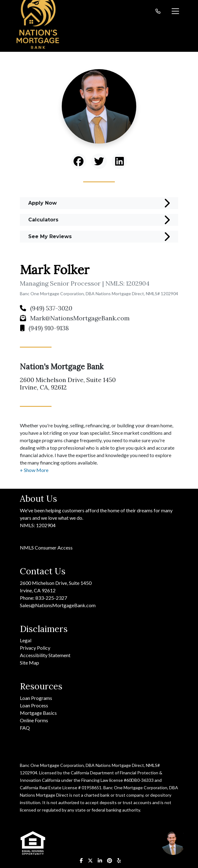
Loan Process (34, 705)
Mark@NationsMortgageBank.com (75, 318)
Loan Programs (36, 698)
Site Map (29, 663)
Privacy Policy (35, 648)
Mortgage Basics (38, 713)
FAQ (25, 728)
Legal (26, 640)
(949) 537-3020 (46, 308)
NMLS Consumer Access (46, 548)
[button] (34, 470)
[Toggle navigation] (175, 11)
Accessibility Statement (45, 655)
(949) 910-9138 (44, 328)
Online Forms (34, 720)
